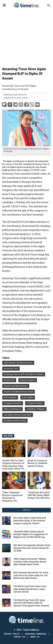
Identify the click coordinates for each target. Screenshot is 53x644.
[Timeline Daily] (27, 619)
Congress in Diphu (35, 403)
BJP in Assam (10, 397)
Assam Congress (28, 380)
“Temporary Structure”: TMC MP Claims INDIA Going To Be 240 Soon (39, 495)
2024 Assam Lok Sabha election (18, 363)
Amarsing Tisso (11, 369)
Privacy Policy (12, 634)
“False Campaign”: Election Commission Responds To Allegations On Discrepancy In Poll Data (13, 497)
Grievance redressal (36, 634)
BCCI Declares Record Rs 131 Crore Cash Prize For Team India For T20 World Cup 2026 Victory (31, 575)
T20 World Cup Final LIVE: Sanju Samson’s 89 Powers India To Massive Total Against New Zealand (31, 603)
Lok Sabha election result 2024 (18, 415)
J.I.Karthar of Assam (36, 409)
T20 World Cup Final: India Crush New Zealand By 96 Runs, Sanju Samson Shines (30, 589)
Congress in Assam (13, 403)
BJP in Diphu (28, 397)
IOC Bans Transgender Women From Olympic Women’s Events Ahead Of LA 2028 (32, 548)
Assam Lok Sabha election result (19, 392)
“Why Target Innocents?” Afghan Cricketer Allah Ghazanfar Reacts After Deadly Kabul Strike (30, 562)
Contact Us (19, 637)
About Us (35, 637)
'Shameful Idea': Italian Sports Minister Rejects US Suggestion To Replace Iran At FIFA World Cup (31, 534)
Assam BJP (9, 380)
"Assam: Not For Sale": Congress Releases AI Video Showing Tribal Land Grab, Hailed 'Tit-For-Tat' (13, 465)
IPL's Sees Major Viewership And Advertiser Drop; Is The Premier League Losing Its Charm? (30, 521)
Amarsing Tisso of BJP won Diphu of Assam (24, 374)
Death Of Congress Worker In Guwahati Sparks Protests (37, 463)
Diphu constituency (12, 409)
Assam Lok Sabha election (16, 386)
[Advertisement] (26, 37)
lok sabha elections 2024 (15, 421)
